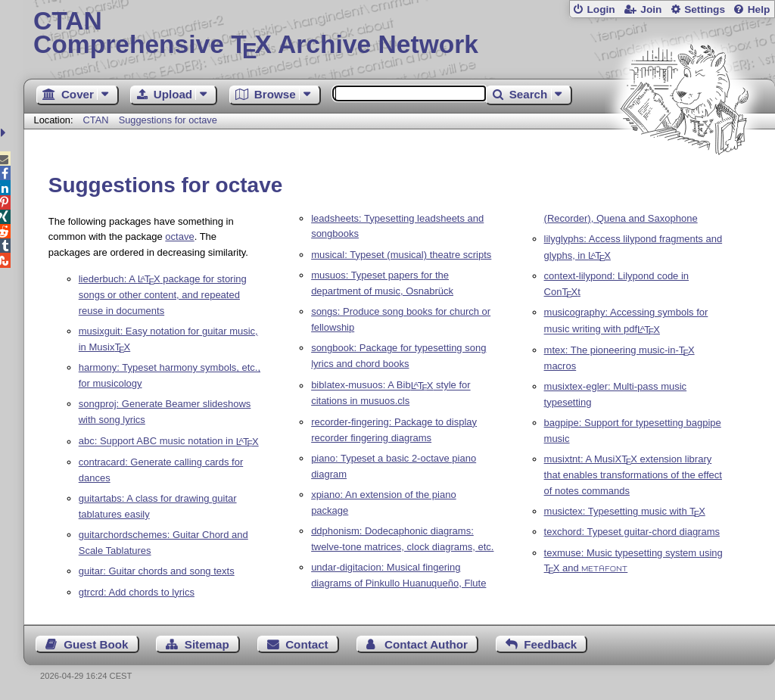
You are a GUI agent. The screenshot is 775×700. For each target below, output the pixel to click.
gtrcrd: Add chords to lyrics (137, 592)
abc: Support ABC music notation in (169, 442)
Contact (307, 644)
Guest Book (96, 644)
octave (179, 236)
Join (651, 9)
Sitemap (207, 644)
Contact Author (426, 644)
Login (601, 9)
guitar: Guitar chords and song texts (157, 571)
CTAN (96, 120)
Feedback (550, 644)
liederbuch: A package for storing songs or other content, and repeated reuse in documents (163, 295)
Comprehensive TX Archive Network (399, 34)
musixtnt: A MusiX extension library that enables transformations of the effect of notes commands (633, 475)
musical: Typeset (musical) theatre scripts (401, 255)
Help (759, 9)
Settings (705, 9)
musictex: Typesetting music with (625, 511)
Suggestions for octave (168, 120)
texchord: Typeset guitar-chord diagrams (632, 532)
